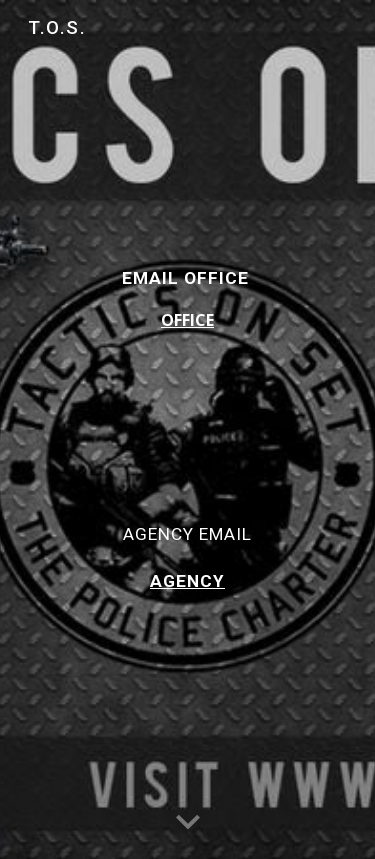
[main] (188, 429)
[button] (188, 823)
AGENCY (187, 581)
